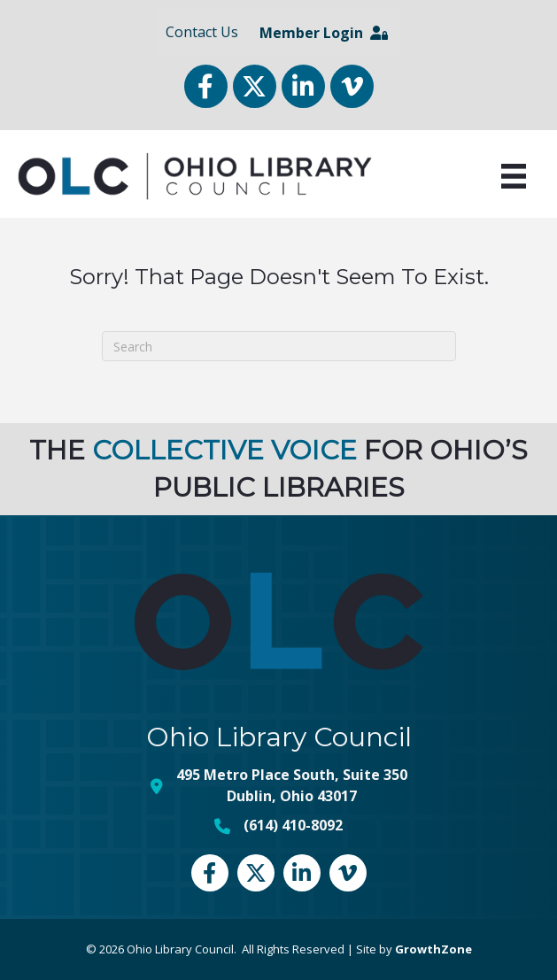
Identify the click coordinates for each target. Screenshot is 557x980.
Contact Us (202, 32)
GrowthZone (433, 949)
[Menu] (514, 176)
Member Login (324, 33)
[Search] (279, 346)
